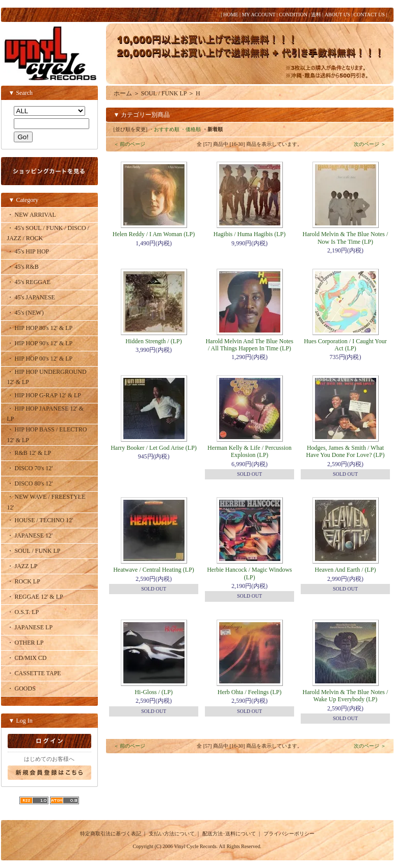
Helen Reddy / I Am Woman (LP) (154, 234)
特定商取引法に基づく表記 (111, 834)
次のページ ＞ (370, 144)
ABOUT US (337, 15)
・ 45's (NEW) (25, 313)
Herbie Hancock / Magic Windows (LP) (249, 573)
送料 (316, 15)
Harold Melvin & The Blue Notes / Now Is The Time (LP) (346, 238)
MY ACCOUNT (258, 15)
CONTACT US (369, 15)
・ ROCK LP (24, 581)
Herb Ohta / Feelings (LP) (249, 692)
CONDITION (293, 15)
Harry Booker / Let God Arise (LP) (154, 448)
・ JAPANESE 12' (30, 535)
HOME (231, 15)
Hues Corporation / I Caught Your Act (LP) (345, 345)
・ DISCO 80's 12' (30, 483)
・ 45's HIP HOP (28, 251)
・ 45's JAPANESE (31, 297)
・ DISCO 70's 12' (30, 468)
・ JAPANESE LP (30, 627)
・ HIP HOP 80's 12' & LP (40, 328)
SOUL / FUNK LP (164, 93)
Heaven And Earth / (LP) (346, 570)
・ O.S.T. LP (23, 612)
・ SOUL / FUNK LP (34, 551)
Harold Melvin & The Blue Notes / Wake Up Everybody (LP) (346, 696)
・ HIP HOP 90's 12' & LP (40, 343)
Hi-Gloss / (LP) (154, 692)
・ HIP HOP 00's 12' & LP (40, 359)
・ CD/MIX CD (27, 658)
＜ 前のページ (130, 144)
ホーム (123, 93)
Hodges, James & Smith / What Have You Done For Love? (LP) (346, 451)
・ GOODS (21, 688)
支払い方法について (172, 834)
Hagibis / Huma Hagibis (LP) (249, 234)
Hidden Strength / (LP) (153, 341)
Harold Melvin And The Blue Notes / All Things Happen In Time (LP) (249, 345)
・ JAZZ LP (22, 566)
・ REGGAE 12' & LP (35, 597)
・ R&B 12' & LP (29, 453)
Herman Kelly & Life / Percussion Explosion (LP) (249, 451)
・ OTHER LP (25, 643)
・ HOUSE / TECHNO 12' (40, 520)
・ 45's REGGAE (29, 282)
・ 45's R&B (23, 267)
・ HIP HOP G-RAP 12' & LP (44, 395)
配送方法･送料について (229, 834)
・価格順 (191, 129)
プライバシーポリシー (289, 834)
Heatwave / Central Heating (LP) (154, 570)
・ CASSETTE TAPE (34, 673)
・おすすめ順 (164, 129)
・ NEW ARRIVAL (32, 215)
